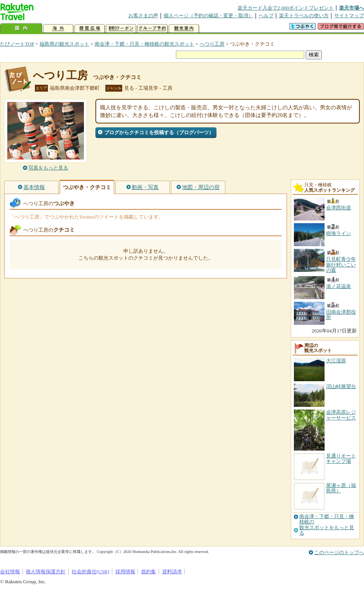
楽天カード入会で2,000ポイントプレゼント (286, 8)
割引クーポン (121, 29)
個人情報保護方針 (46, 572)
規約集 (148, 572)
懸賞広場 (90, 29)
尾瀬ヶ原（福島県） (341, 488)
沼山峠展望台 (341, 386)
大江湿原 (336, 361)
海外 (58, 29)
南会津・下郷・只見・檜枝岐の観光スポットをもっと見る (327, 525)
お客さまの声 (143, 16)
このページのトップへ (339, 552)
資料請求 (172, 572)
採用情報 (125, 572)
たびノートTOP (17, 44)
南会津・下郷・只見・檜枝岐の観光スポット (144, 44)
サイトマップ (349, 16)
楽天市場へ (352, 8)
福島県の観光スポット (64, 44)
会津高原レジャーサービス (341, 415)
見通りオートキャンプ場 (341, 458)
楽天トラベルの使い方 (304, 16)
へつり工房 (212, 44)
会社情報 (10, 572)
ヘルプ (266, 16)
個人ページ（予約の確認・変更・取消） (208, 16)
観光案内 (184, 29)
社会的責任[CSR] (91, 572)
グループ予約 (152, 29)
